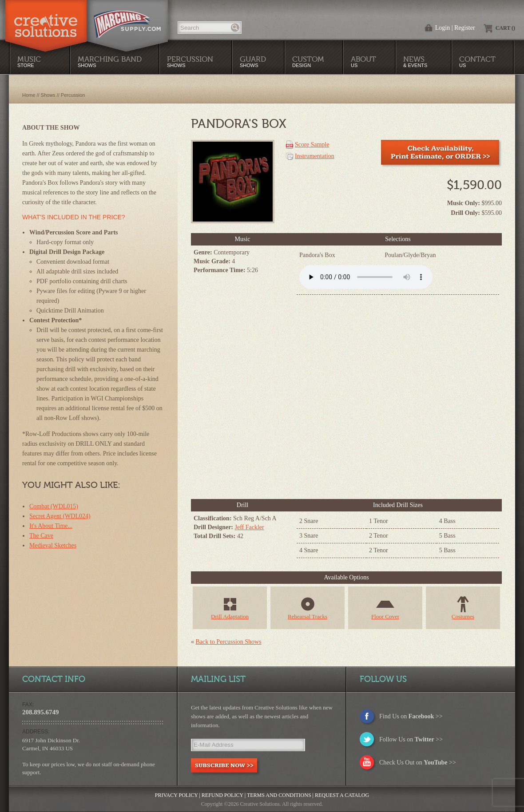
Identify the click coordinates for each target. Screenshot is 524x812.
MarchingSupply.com (127, 20)
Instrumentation (315, 156)
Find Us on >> (411, 716)
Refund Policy (222, 795)
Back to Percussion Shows (229, 642)
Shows (190, 61)
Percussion (73, 95)
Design (308, 61)
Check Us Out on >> (418, 762)
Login (443, 28)
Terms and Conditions (279, 795)
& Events (415, 61)
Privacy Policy (177, 795)
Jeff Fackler (250, 527)
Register (465, 28)
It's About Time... (51, 526)
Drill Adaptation (230, 616)
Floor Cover (385, 616)
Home (29, 95)
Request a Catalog (342, 795)
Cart (505, 28)
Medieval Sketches (53, 545)
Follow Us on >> (411, 739)
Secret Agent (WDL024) (60, 516)
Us (363, 61)
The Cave (41, 536)
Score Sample (312, 145)
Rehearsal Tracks (308, 616)
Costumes (463, 616)
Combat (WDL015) (54, 506)
